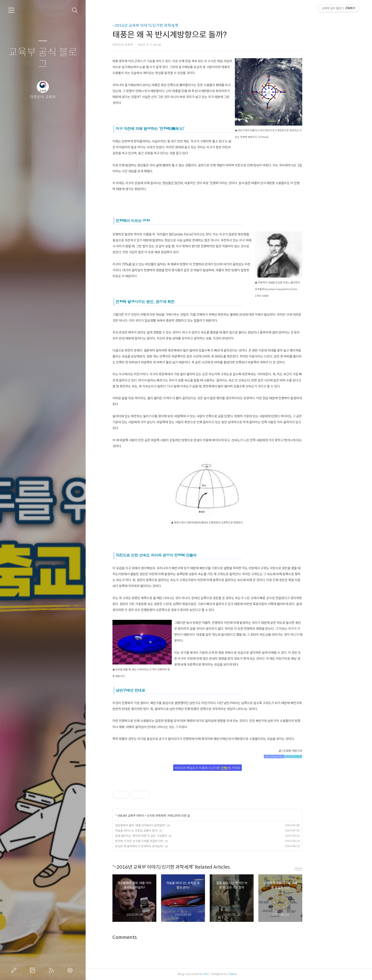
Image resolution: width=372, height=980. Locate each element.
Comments (146, 937)
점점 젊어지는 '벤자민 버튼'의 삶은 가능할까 (162, 836)
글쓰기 (15, 970)
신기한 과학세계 (178, 816)
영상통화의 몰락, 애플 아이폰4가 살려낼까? (162, 825)
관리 (71, 970)
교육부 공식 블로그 (43, 58)
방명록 (33, 970)
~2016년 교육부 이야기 (151, 816)
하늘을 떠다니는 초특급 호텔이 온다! (158, 831)
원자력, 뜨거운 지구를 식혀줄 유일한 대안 (161, 841)
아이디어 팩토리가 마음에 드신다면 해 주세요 (229, 768)
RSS (52, 970)
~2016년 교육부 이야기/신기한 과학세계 (167, 26)
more (320, 868)
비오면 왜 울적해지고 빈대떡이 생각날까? (161, 846)
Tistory (254, 974)
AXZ (228, 974)
